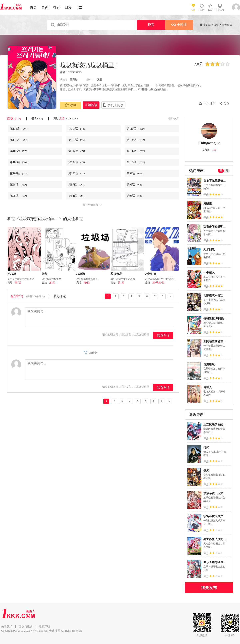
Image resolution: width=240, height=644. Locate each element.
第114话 (78, 129)
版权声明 (44, 627)
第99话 (136, 173)
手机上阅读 (115, 105)
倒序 (176, 119)
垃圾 (45, 274)
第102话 (20, 173)
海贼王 (208, 204)
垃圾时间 (151, 274)
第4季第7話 (158, 283)
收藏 (70, 105)
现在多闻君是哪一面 (216, 227)
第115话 (20, 129)
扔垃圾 (12, 274)
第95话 (19, 196)
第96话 (136, 185)
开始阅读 (91, 105)
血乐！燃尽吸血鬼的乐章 (219, 562)
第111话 (20, 140)
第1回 (52, 283)
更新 (45, 7)
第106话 (136, 151)
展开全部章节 (90, 205)
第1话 (18, 283)
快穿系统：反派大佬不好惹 (220, 493)
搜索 (151, 25)
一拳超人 (209, 272)
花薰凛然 (209, 364)
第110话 (78, 140)
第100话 (78, 173)
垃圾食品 (116, 274)
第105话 (20, 162)
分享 (227, 103)
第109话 (136, 140)
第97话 (78, 185)
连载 (15, 118)
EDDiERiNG (75, 72)
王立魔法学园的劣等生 (217, 424)
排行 (57, 7)
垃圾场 (81, 274)
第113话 (136, 129)
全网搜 (179, 25)
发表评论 (163, 335)
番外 (38, 118)
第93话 (136, 196)
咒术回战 (209, 250)
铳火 (206, 470)
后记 (62, 119)
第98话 (19, 185)
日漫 (68, 7)
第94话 (78, 196)
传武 (206, 447)
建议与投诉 (26, 627)
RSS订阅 (210, 103)
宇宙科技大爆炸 (213, 516)
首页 (33, 7)
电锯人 (208, 387)
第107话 (78, 151)
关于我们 (7, 627)
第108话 (20, 151)
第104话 (78, 162)
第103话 (136, 162)
